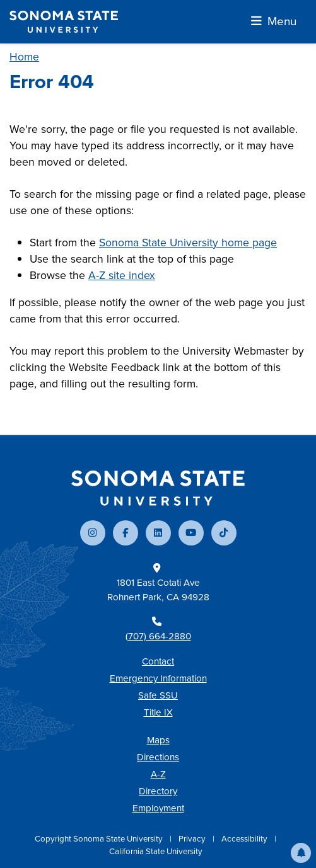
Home (24, 57)
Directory (158, 791)
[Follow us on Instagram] (93, 533)
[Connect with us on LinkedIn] (158, 533)
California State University (156, 851)
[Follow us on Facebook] (126, 533)
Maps (158, 740)
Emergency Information (158, 678)
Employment (158, 808)
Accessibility (245, 839)
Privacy (193, 839)
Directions (158, 757)
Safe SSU (158, 695)
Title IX (158, 712)
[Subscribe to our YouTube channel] (191, 533)
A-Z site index (122, 275)
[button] (301, 853)
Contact (158, 661)
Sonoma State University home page (188, 243)
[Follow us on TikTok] (224, 533)
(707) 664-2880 (158, 636)
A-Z (158, 774)
